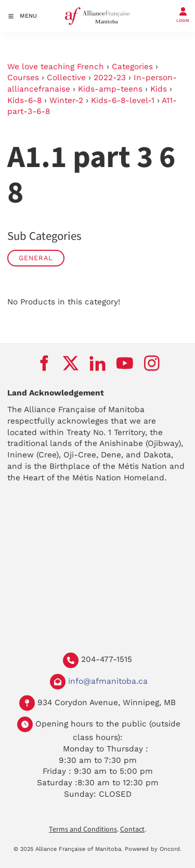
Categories (132, 67)
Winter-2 (66, 100)
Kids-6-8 (24, 100)
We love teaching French (56, 67)
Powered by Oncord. (153, 849)
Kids (159, 89)
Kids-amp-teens (110, 89)
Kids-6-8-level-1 (123, 100)
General (36, 258)
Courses (23, 78)
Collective (66, 78)
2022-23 (110, 78)
